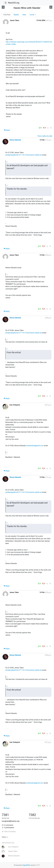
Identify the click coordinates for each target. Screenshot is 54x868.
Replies (16, 15)
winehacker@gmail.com (35, 446)
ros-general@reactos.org (11, 821)
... (7, 162)
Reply (7, 130)
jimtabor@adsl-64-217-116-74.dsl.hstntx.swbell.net (24, 155)
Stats (24, 15)
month (32, 15)
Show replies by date (45, 136)
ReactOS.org (14, 3)
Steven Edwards (15, 140)
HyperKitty (26, 865)
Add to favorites (9, 832)
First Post (7, 15)
